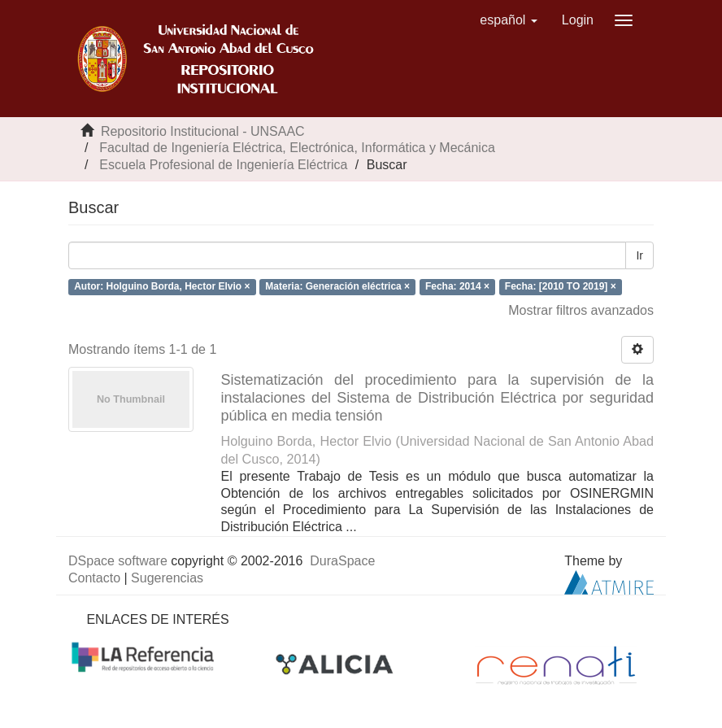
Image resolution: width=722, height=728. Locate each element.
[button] (509, 20)
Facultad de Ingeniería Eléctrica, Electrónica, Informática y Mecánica (297, 148)
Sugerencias (167, 578)
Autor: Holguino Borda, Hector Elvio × (162, 286)
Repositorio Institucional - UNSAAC (203, 131)
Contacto (94, 578)
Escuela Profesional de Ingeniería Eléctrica (223, 165)
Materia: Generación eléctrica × (337, 286)
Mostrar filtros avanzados (581, 310)
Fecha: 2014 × (457, 286)
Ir (639, 255)
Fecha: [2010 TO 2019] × (561, 286)
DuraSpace (342, 561)
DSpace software (118, 561)
